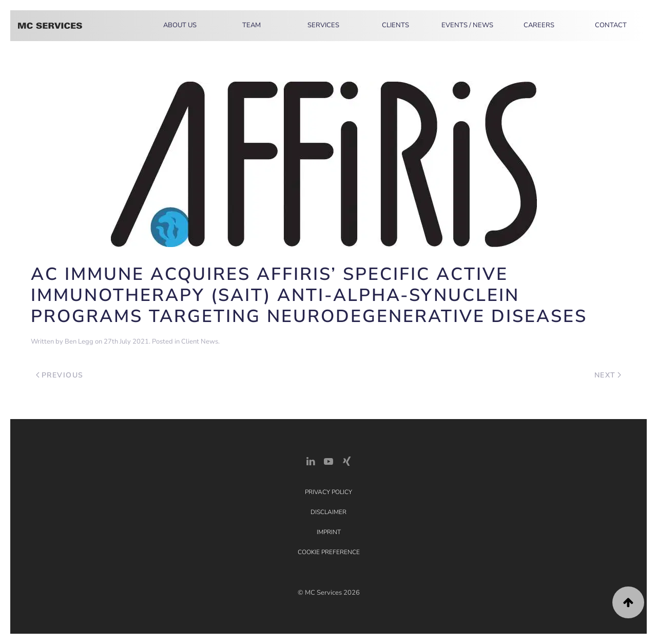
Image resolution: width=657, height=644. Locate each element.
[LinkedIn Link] (311, 460)
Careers (539, 25)
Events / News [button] (467, 25)
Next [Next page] (608, 375)
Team (252, 25)
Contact (611, 25)
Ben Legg (79, 342)
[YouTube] (328, 460)
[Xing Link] (346, 460)
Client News (200, 342)
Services (323, 25)
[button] (628, 602)
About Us (180, 25)
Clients (395, 25)
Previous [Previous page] (60, 375)
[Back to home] (50, 26)
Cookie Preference (329, 552)
